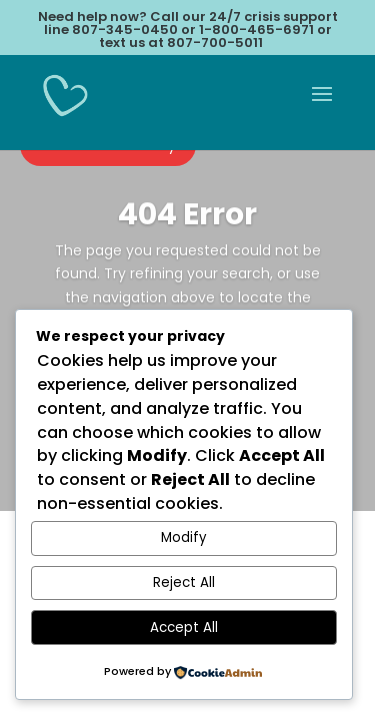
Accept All (184, 627)
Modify (184, 537)
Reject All (184, 582)
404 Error (187, 220)
